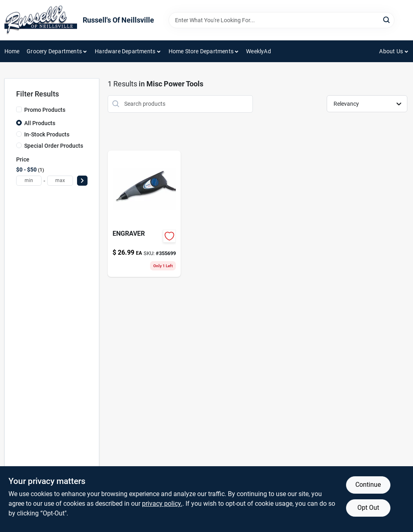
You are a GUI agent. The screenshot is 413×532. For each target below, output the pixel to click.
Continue (368, 485)
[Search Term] (282, 20)
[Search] (387, 20)
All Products (40, 123)
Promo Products (45, 110)
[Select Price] (82, 181)
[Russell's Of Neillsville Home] (41, 20)
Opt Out (368, 508)
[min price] (29, 181)
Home (12, 51)
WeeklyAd (259, 51)
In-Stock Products (47, 134)
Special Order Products (54, 146)
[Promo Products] (19, 109)
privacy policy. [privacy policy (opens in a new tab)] (162, 504)
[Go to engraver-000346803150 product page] (144, 214)
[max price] (60, 181)
